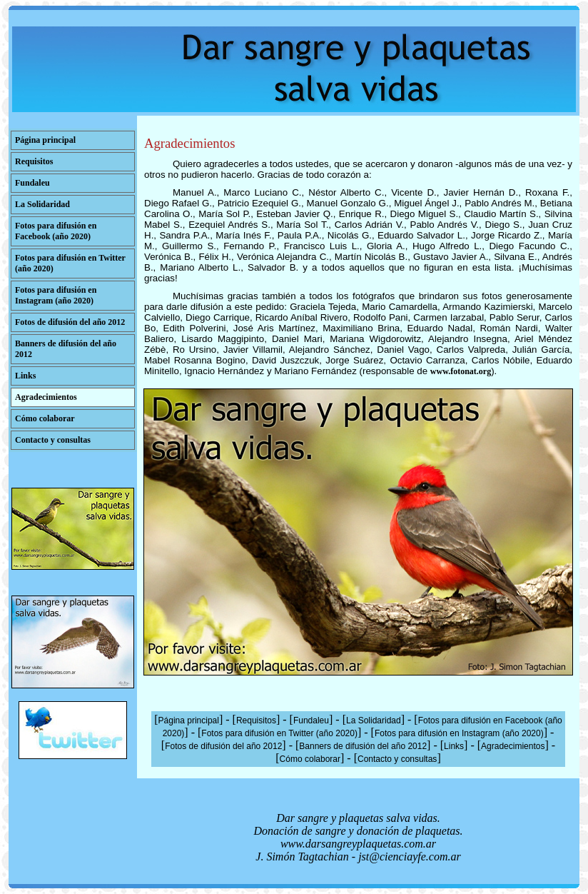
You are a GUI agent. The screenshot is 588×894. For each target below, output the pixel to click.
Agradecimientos (46, 397)
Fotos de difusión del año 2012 (70, 322)
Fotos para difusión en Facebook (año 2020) (56, 231)
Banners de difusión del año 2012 (363, 746)
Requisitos (34, 161)
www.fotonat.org (461, 371)
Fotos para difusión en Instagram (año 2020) (56, 295)
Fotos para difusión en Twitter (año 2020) (279, 733)
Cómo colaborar (45, 418)
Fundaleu (32, 183)
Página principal (45, 140)
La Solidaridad (42, 204)
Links (25, 376)
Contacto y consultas (53, 440)
